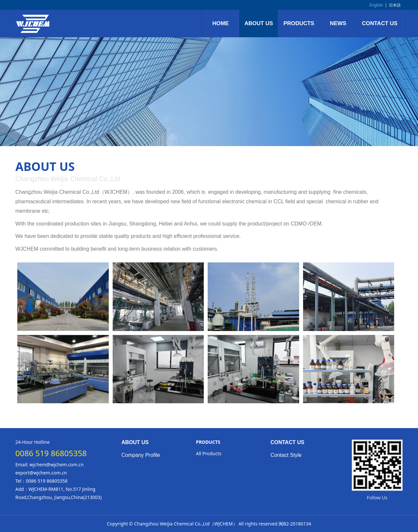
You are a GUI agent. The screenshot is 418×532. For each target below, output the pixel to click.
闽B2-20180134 (295, 524)
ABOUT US (259, 23)
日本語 (395, 5)
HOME (220, 23)
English (376, 5)
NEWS (338, 23)
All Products (209, 453)
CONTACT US (380, 23)
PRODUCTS (299, 23)
